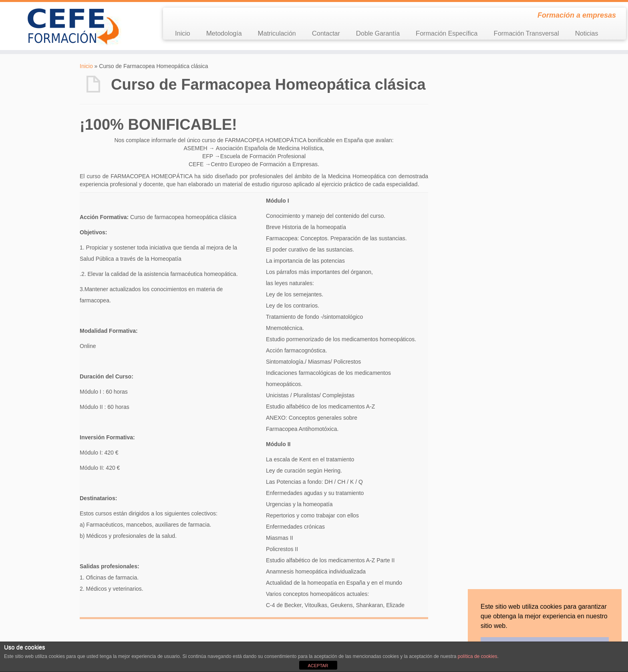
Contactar (326, 33)
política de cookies (478, 656)
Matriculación (277, 33)
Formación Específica (447, 33)
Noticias (587, 33)
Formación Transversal (526, 33)
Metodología (224, 33)
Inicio (183, 33)
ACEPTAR (318, 666)
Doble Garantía (378, 33)
